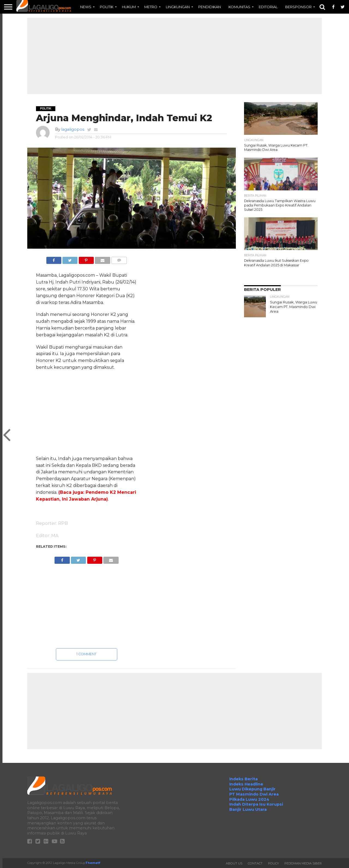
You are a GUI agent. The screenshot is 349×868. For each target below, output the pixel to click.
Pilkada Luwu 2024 (249, 799)
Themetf (93, 863)
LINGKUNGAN (178, 7)
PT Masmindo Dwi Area (254, 794)
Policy (273, 863)
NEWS (86, 7)
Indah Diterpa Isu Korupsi (256, 804)
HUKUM (129, 7)
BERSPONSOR (298, 7)
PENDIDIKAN (210, 7)
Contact (255, 863)
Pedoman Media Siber (303, 863)
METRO (151, 7)
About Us (234, 863)
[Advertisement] (174, 56)
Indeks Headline (246, 784)
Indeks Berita (243, 779)
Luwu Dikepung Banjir (252, 789)
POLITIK (107, 7)
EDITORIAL (268, 7)
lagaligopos (73, 129)
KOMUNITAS (239, 7)
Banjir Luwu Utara (248, 809)
